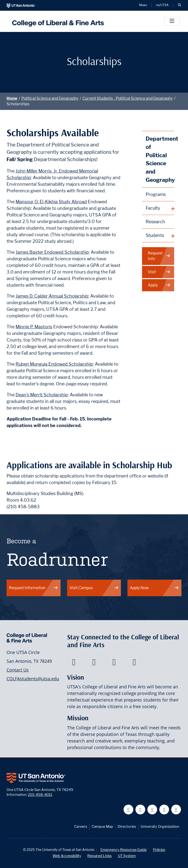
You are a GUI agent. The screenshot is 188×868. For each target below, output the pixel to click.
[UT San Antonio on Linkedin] (164, 810)
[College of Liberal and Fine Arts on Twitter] (94, 663)
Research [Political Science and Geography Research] (155, 222)
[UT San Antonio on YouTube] (152, 810)
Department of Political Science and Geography (160, 159)
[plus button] (158, 208)
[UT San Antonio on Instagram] (176, 810)
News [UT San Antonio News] (143, 5)
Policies (159, 850)
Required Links (99, 856)
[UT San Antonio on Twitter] (140, 810)
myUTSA (162, 5)
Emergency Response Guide (124, 850)
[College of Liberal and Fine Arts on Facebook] (74, 663)
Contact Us (18, 670)
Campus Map (102, 826)
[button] (179, 5)
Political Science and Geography (50, 98)
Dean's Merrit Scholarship (42, 395)
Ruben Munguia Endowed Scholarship (54, 364)
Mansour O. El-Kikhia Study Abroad (51, 202)
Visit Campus (94, 588)
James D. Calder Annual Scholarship (52, 296)
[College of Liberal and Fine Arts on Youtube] (114, 663)
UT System (127, 856)
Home (12, 98)
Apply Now (154, 588)
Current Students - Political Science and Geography (128, 98)
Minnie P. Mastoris (34, 327)
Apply (159, 285)
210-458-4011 (40, 795)
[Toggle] (172, 21)
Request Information (34, 588)
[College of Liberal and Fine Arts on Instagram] (134, 663)
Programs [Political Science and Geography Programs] (156, 194)
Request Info (159, 256)
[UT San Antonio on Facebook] (129, 810)
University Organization (160, 826)
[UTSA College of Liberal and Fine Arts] (57, 21)
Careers (81, 826)
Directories (127, 826)
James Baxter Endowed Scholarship (52, 252)
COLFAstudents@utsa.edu (33, 679)
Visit (159, 272)
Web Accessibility (67, 856)
